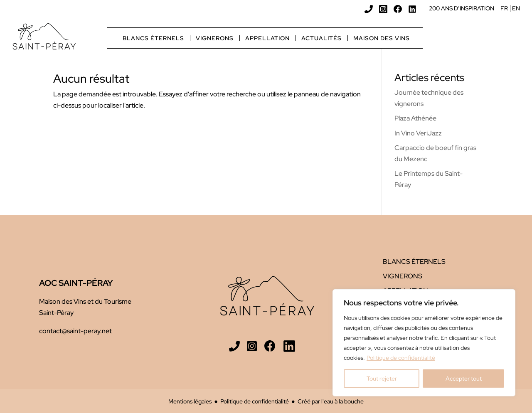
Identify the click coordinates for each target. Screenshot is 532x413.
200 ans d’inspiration (462, 8)
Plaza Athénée (415, 118)
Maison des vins (382, 38)
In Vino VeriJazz (418, 133)
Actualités (321, 38)
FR (504, 8)
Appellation (267, 38)
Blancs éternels (153, 38)
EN (516, 8)
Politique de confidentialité (401, 358)
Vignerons (215, 38)
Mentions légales (190, 401)
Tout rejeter (382, 379)
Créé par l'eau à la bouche (331, 401)
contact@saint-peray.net (75, 331)
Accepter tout (464, 379)
